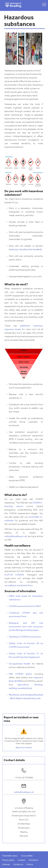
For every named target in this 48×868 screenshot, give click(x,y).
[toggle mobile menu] (44, 4)
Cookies (22, 860)
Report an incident (24, 748)
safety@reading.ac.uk (24, 792)
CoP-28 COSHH (14, 575)
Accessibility (27, 856)
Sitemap (6, 865)
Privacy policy (8, 860)
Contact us (18, 865)
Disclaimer (34, 860)
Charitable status (10, 856)
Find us (30, 865)
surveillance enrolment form (19, 586)
